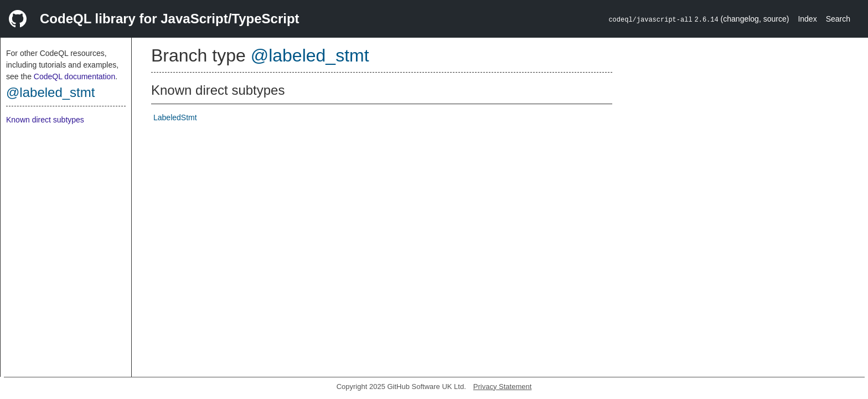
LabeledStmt (175, 117)
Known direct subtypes (45, 120)
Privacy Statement (503, 387)
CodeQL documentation (74, 76)
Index (807, 19)
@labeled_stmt (50, 92)
